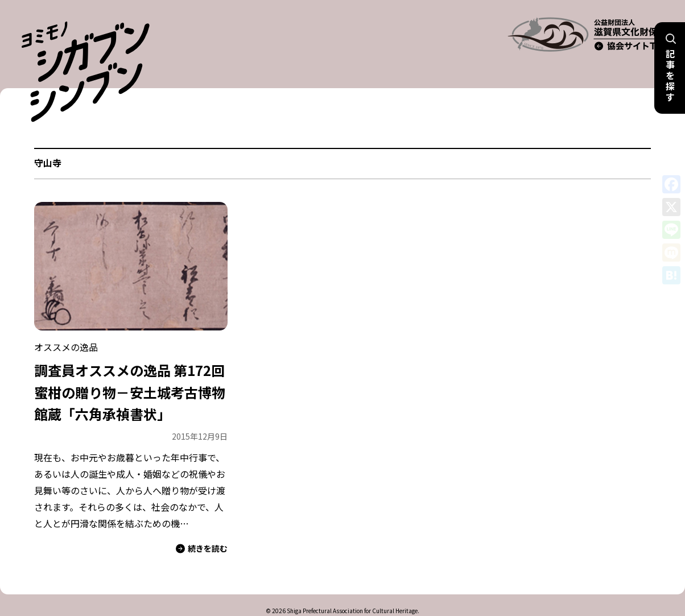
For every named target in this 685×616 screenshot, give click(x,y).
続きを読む (202, 526)
